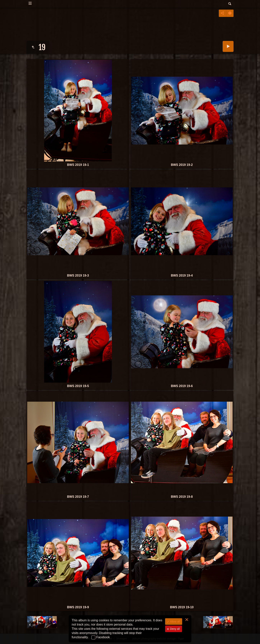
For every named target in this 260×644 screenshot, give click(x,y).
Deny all (174, 629)
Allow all (175, 622)
